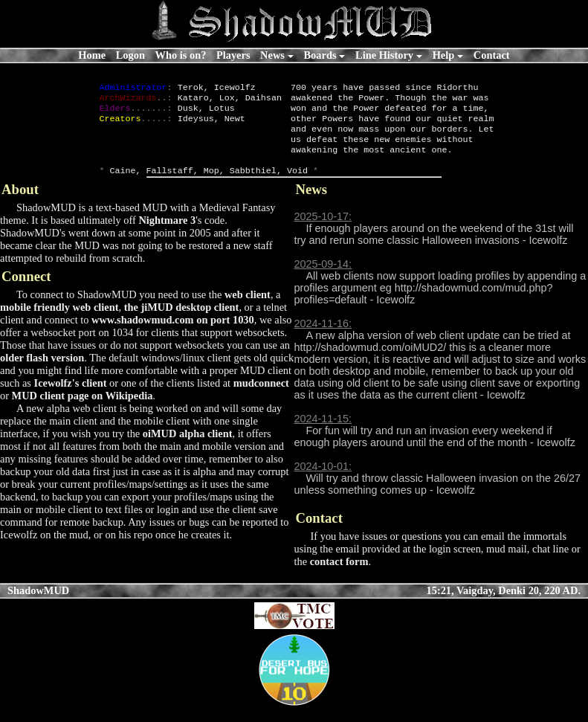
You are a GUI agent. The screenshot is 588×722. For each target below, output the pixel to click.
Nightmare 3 (167, 235)
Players (233, 55)
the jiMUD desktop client (182, 322)
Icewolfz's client (71, 398)
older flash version (42, 373)
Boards (320, 55)
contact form (339, 576)
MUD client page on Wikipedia (83, 410)
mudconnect (261, 398)
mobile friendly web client (59, 322)
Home (92, 55)
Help (444, 55)
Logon (130, 55)
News (272, 55)
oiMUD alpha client (188, 448)
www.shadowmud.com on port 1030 (173, 335)
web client (248, 309)
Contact (492, 55)
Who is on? (181, 55)
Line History (384, 55)
